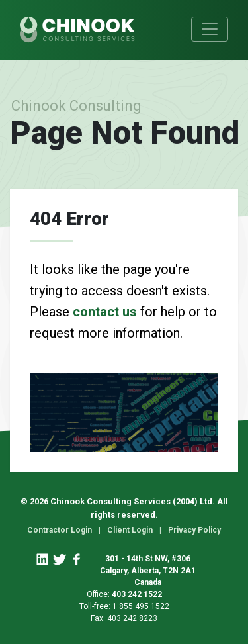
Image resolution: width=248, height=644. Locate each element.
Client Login (130, 530)
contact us (105, 312)
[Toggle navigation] (210, 29)
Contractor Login (60, 530)
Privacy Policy (194, 530)
